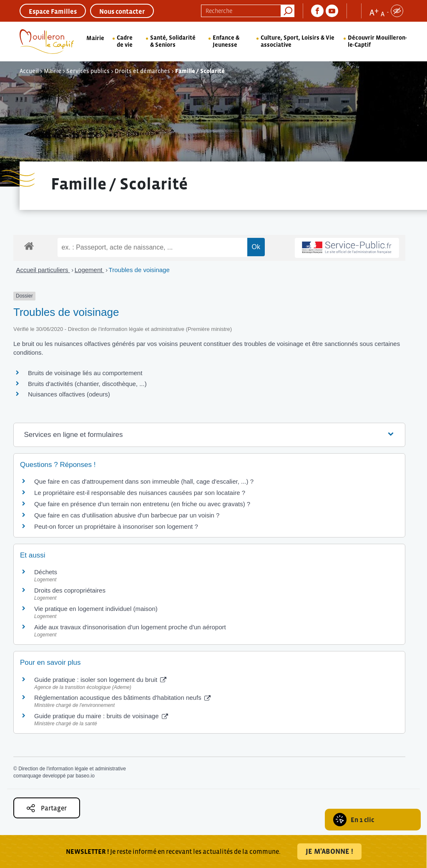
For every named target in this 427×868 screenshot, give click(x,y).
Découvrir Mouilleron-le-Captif (377, 41)
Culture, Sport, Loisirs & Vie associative (298, 41)
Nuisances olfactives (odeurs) (69, 394)
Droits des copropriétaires (70, 590)
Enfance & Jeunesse (226, 41)
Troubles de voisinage (139, 270)
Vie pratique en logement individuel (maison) (96, 609)
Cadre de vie (125, 41)
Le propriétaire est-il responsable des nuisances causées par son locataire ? (140, 493)
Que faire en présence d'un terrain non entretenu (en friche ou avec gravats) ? (142, 504)
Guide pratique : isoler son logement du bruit (100, 680)
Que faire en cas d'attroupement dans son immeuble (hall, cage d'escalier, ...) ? (144, 481)
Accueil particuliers (43, 270)
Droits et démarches (142, 71)
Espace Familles (53, 11)
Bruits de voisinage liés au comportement (85, 373)
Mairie (95, 38)
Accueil (29, 71)
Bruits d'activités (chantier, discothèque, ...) (87, 384)
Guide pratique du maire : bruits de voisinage (101, 716)
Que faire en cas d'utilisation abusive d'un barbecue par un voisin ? (127, 515)
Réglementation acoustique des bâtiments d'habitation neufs (122, 698)
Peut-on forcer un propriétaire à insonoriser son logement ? (116, 526)
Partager (47, 808)
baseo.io (85, 776)
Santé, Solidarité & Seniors (173, 41)
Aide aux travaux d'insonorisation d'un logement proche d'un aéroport (130, 627)
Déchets (46, 572)
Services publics (88, 71)
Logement (89, 270)
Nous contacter (122, 11)
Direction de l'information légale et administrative (72, 769)
